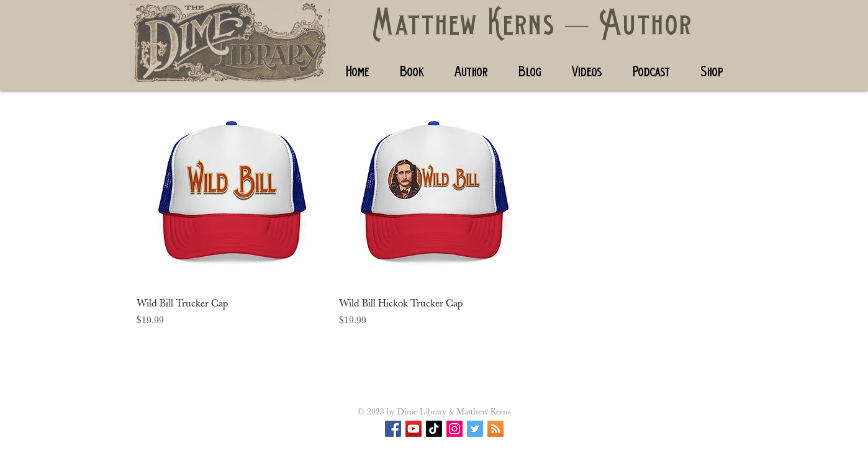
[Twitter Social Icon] (475, 429)
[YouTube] (414, 429)
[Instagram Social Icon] (454, 429)
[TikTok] (434, 429)
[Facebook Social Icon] (393, 429)
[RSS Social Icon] (495, 429)
